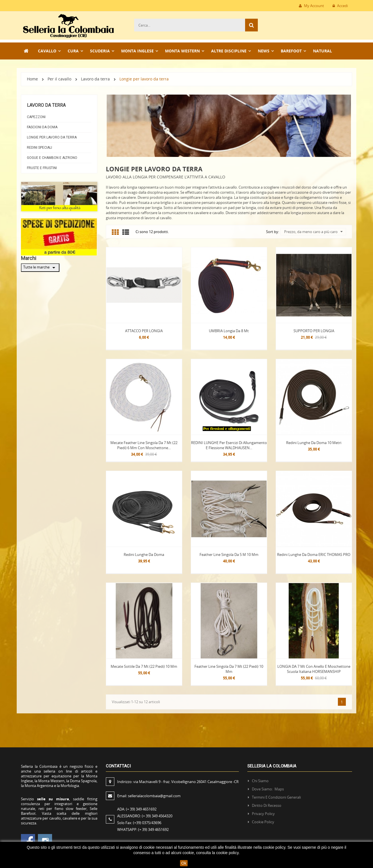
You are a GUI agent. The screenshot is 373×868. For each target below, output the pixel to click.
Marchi (29, 258)
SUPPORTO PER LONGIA (314, 331)
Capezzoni (36, 117)
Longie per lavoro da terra (52, 137)
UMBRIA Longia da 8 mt (229, 331)
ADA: (137, 809)
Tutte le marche (40, 268)
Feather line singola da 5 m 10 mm (229, 555)
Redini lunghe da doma (144, 555)
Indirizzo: (178, 782)
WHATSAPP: (143, 829)
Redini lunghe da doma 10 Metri (314, 443)
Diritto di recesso (267, 805)
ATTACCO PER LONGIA (144, 331)
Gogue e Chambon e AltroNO (52, 158)
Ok (184, 863)
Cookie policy (263, 822)
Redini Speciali (39, 148)
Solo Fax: (139, 823)
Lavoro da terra (46, 105)
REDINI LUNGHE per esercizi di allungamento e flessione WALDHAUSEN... (229, 445)
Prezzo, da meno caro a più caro (313, 232)
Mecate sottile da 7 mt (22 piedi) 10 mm (144, 666)
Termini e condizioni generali (276, 797)
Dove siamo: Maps (268, 789)
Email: (149, 796)
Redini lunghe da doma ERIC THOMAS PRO (314, 555)
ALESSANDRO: (146, 816)
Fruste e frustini (42, 168)
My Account (311, 6)
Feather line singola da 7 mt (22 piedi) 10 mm (229, 669)
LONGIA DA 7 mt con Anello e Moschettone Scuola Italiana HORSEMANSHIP (314, 669)
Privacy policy (263, 814)
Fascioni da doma (42, 127)
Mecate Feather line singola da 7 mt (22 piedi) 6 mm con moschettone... (144, 445)
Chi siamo (260, 781)
